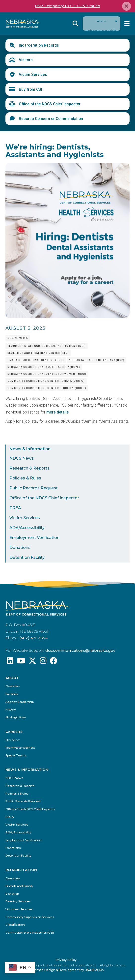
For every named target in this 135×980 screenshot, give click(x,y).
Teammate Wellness (20, 748)
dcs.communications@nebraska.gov (80, 650)
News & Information (30, 449)
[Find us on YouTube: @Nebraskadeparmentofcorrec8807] (21, 662)
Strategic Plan (16, 717)
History (11, 710)
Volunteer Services (19, 909)
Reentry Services (18, 902)
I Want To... (102, 23)
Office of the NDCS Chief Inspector (50, 104)
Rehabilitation (21, 870)
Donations (20, 548)
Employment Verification (34, 538)
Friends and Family (19, 886)
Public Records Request (34, 488)
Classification (15, 925)
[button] (67, 317)
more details (58, 412)
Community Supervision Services (30, 917)
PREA (15, 508)
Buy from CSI (30, 89)
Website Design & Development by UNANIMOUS (67, 970)
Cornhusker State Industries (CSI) (30, 933)
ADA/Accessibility (27, 528)
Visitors (26, 60)
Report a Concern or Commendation (51, 119)
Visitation (12, 894)
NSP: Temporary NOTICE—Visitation (67, 6)
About (12, 678)
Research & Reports (29, 468)
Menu (127, 24)
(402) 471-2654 (33, 638)
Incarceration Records (39, 45)
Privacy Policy (66, 960)
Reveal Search (76, 24)
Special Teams (16, 756)
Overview (13, 686)
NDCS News (22, 458)
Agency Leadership (20, 702)
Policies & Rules (25, 478)
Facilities (12, 694)
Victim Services (33, 74)
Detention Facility (27, 557)
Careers (14, 731)
